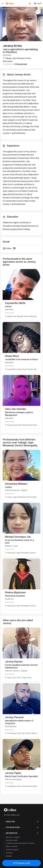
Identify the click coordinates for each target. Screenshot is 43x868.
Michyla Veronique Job (18, 537)
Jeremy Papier (13, 773)
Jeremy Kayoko (14, 662)
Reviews (9, 856)
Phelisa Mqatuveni (15, 592)
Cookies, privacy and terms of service (20, 843)
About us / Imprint (13, 837)
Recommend (21, 64)
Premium (9, 853)
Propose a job (21, 863)
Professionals (5, 9)
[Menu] (3, 3)
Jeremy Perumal (14, 717)
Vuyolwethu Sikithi (15, 303)
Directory (22, 822)
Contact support (12, 850)
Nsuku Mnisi (12, 356)
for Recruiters (22, 827)
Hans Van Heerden (15, 409)
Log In (38, 3)
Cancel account (12, 840)
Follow (7, 248)
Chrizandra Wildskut (16, 484)
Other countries (12, 846)
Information (22, 833)
